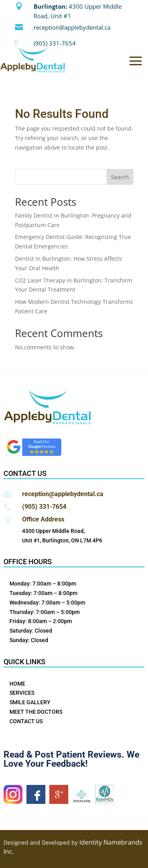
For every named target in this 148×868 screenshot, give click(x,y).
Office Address (43, 519)
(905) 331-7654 (55, 43)
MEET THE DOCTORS (36, 712)
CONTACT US (26, 721)
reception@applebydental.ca (72, 27)
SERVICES (22, 693)
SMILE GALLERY (30, 702)
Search (120, 177)
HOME (17, 684)
